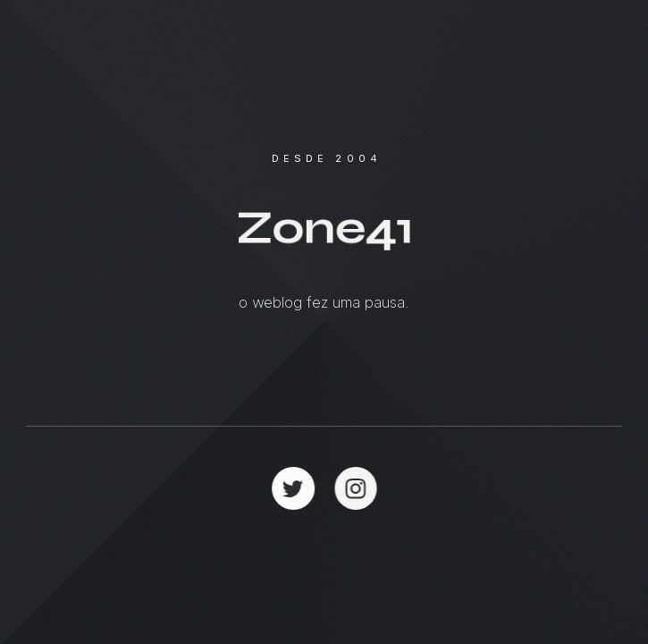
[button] (293, 488)
